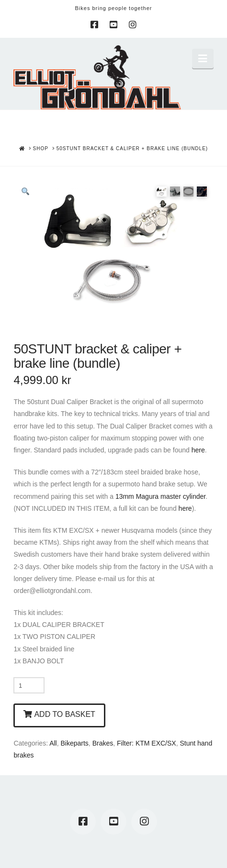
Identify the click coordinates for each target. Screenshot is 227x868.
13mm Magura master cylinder (160, 496)
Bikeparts (75, 743)
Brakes (103, 743)
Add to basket (64, 714)
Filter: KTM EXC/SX (147, 743)
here (198, 450)
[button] (203, 58)
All (53, 743)
